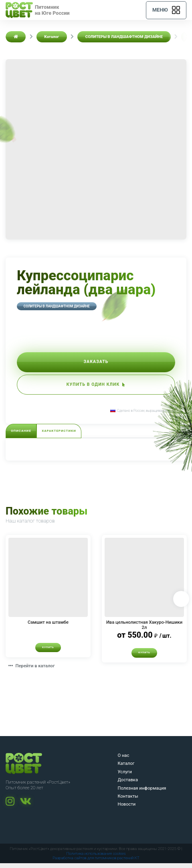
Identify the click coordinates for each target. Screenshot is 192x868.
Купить (48, 652)
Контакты (128, 801)
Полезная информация (142, 793)
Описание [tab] (22, 435)
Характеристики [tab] (62, 435)
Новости (126, 809)
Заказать (96, 363)
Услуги (124, 776)
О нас (123, 760)
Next (181, 603)
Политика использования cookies (96, 858)
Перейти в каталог (33, 670)
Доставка (128, 785)
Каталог (126, 768)
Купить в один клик (96, 387)
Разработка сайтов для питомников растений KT (96, 863)
